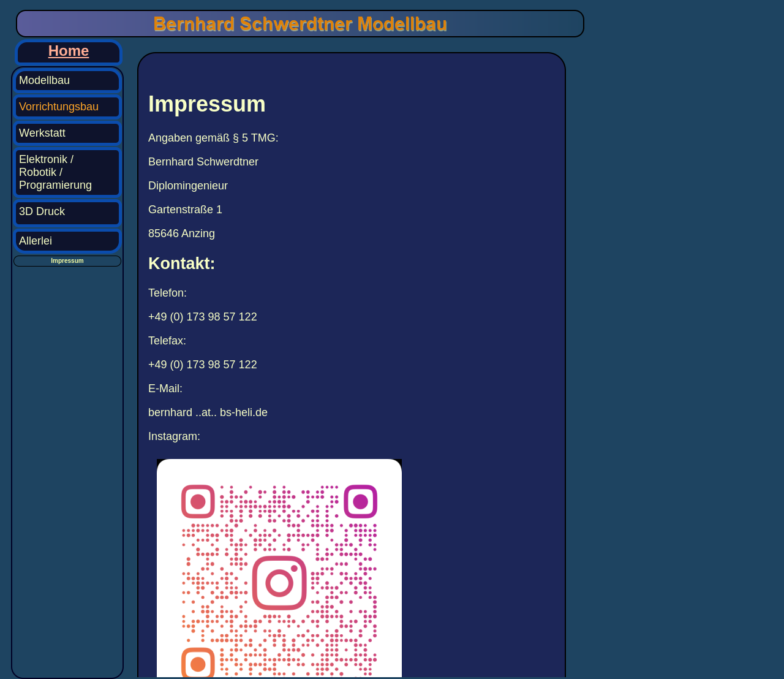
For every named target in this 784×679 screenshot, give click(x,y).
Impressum (67, 261)
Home (69, 51)
